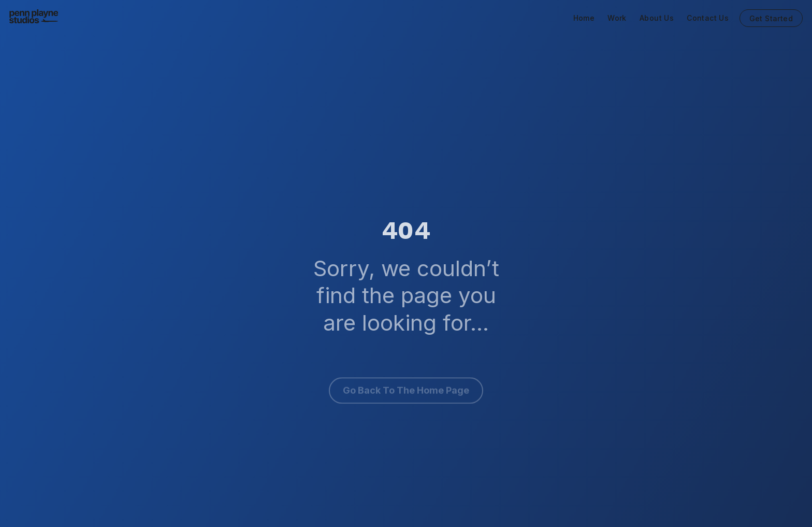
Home (584, 18)
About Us (657, 18)
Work (617, 18)
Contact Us (708, 18)
